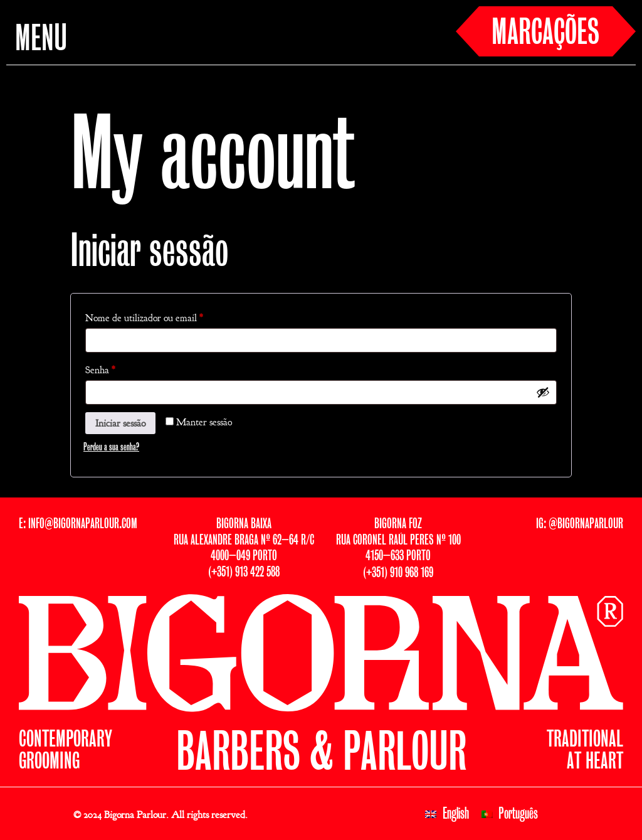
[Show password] (543, 392)
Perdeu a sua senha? (111, 447)
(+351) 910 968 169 (398, 573)
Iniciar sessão (120, 423)
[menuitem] (447, 814)
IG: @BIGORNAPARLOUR (580, 524)
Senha (123, 368)
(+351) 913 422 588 (244, 572)
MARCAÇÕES (545, 34)
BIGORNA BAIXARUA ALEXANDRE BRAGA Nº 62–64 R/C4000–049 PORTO (244, 540)
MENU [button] (41, 40)
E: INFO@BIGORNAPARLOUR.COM (78, 524)
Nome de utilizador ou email (166, 316)
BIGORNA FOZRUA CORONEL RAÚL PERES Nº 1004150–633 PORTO (398, 540)
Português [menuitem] (518, 814)
